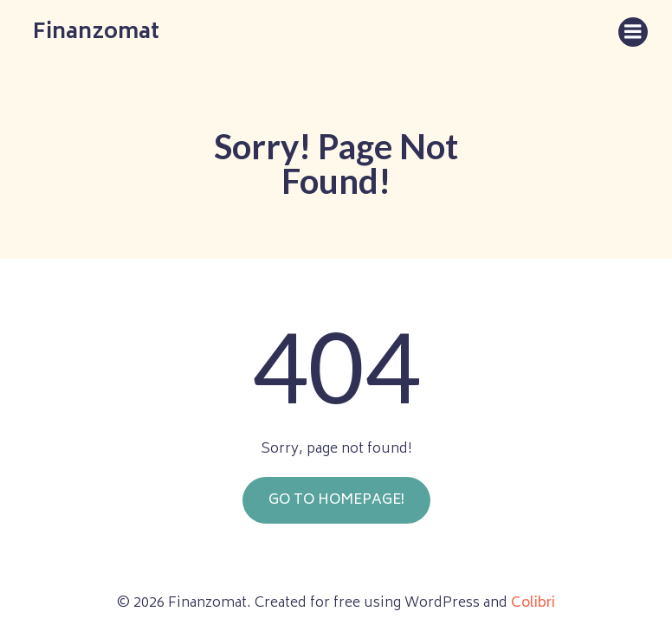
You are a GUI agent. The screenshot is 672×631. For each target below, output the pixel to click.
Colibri (533, 603)
